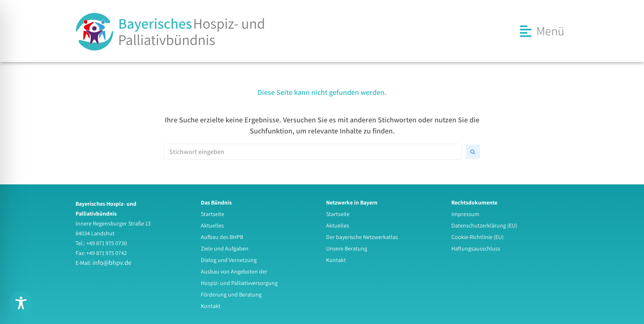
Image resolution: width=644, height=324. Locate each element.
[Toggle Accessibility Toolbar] (21, 303)
